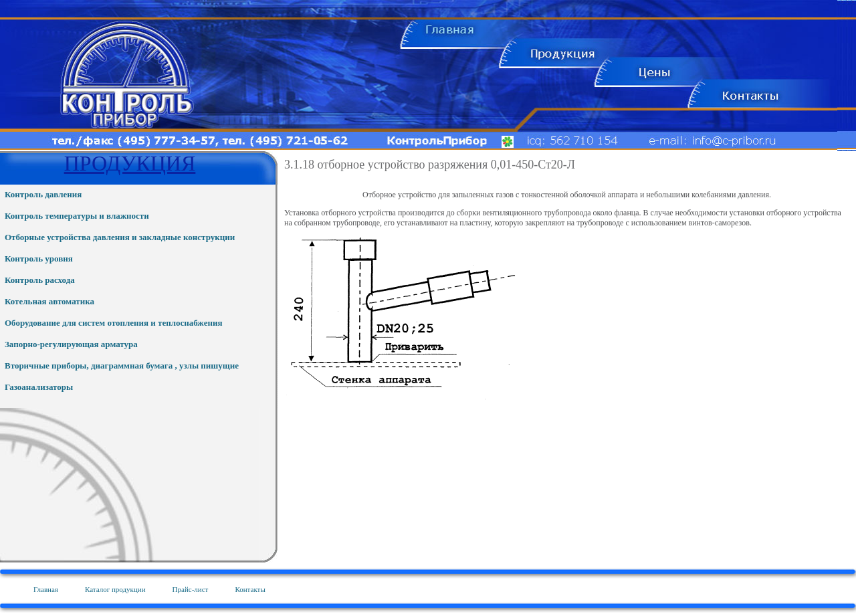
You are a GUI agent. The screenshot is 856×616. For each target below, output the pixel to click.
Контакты (250, 589)
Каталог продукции (115, 589)
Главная (46, 589)
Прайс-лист (191, 589)
